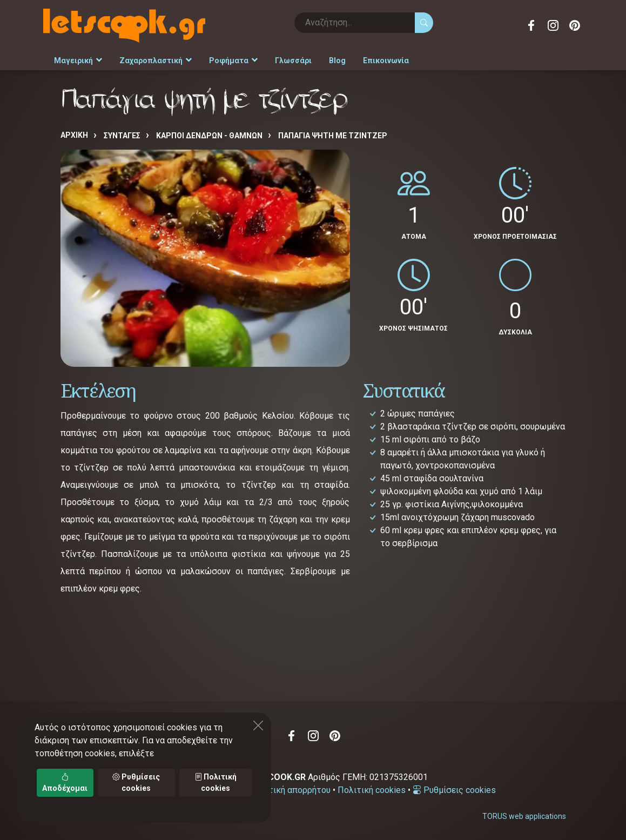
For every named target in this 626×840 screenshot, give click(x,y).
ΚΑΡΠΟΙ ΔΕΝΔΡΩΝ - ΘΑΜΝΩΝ (209, 136)
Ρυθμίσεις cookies (454, 790)
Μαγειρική (78, 61)
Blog (337, 61)
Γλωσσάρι (293, 61)
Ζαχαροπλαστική (156, 61)
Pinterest (575, 25)
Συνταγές (122, 136)
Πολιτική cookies (372, 790)
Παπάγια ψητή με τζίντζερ (333, 136)
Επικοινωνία (386, 61)
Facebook (531, 25)
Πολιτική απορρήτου (290, 790)
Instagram (553, 25)
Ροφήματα (233, 61)
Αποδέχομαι (65, 782)
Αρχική (74, 135)
